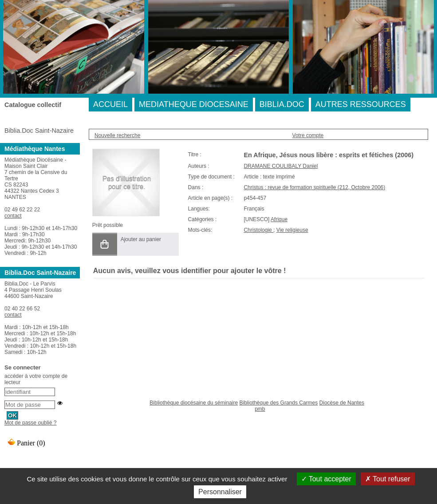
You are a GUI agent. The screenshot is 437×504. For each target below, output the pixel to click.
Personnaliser (220, 492)
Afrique (279, 219)
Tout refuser (388, 479)
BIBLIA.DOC (282, 104)
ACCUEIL (110, 104)
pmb (260, 409)
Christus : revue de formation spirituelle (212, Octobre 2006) (314, 187)
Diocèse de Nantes (342, 403)
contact (13, 216)
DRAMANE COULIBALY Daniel (281, 166)
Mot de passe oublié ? (30, 423)
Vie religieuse (292, 230)
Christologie (258, 230)
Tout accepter (326, 479)
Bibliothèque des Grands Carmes (278, 403)
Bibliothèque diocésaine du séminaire (194, 403)
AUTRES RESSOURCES (361, 104)
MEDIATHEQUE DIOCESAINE (194, 104)
